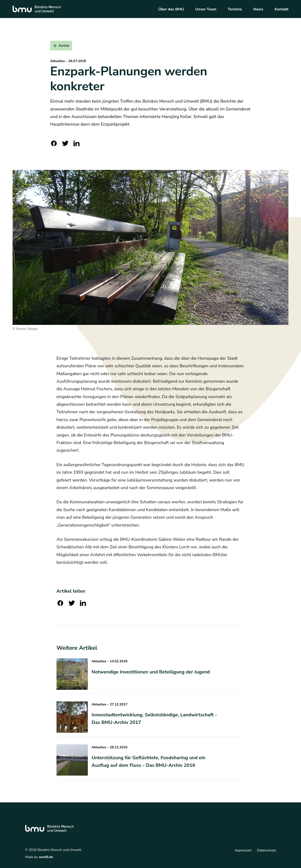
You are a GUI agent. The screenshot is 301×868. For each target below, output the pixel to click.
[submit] (61, 46)
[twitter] (65, 143)
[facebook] (54, 143)
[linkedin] (77, 143)
